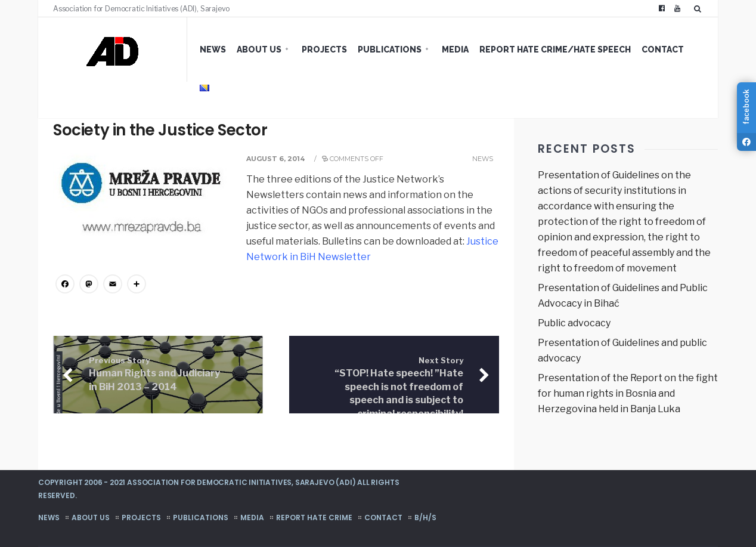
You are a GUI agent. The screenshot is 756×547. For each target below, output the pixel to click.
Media (455, 50)
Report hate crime (314, 517)
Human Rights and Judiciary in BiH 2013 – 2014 (154, 374)
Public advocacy (574, 323)
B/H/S (425, 517)
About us (259, 50)
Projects (324, 50)
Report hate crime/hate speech (555, 50)
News (213, 50)
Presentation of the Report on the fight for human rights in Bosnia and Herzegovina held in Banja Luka (628, 393)
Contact (663, 50)
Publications (390, 50)
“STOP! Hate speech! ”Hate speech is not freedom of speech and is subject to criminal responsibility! (399, 388)
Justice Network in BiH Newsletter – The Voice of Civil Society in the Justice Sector (254, 120)
